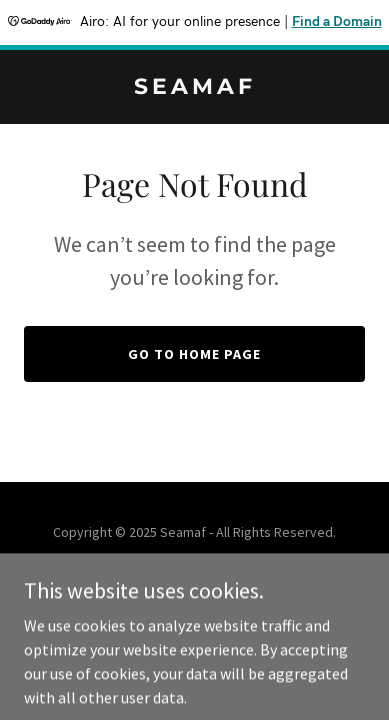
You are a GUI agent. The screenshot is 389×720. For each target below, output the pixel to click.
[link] (194, 88)
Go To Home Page (194, 354)
